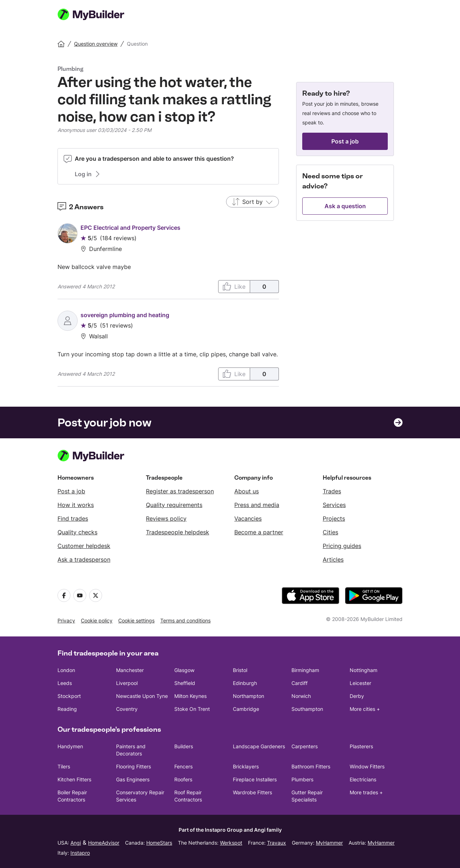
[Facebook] (64, 595)
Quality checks (77, 532)
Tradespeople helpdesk (178, 532)
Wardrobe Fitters (252, 792)
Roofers (183, 779)
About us (247, 491)
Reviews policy (166, 518)
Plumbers (302, 779)
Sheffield (185, 683)
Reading (67, 709)
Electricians (363, 779)
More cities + (365, 709)
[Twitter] (96, 595)
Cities (330, 532)
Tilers (64, 766)
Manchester (130, 670)
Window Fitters (367, 766)
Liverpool (127, 683)
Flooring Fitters (134, 766)
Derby (357, 696)
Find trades (73, 518)
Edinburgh (245, 683)
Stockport (69, 696)
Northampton (249, 696)
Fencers (183, 766)
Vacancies (248, 518)
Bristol (240, 670)
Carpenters (305, 746)
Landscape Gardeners (259, 746)
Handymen (70, 746)
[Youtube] (80, 595)
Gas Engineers (133, 779)
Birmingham (305, 670)
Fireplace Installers (255, 779)
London (66, 670)
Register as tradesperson (180, 491)
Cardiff (300, 683)
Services (334, 505)
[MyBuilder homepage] (100, 14)
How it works (76, 505)
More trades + (366, 792)
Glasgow (184, 670)
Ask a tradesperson (84, 559)
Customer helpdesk (84, 546)
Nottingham (364, 670)
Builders (184, 746)
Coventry (127, 709)
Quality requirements (174, 505)
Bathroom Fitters (311, 766)
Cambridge (246, 709)
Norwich (301, 696)
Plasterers (361, 746)
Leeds (65, 683)
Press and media (257, 505)
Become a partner (259, 532)
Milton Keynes (190, 696)
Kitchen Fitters (74, 779)
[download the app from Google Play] (374, 596)
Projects (334, 518)
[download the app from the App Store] (310, 596)
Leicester (360, 683)
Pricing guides (342, 546)
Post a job (71, 491)
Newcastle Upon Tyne (142, 696)
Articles (333, 559)
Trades (332, 491)
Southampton (307, 709)
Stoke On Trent (192, 709)
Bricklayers (246, 766)
